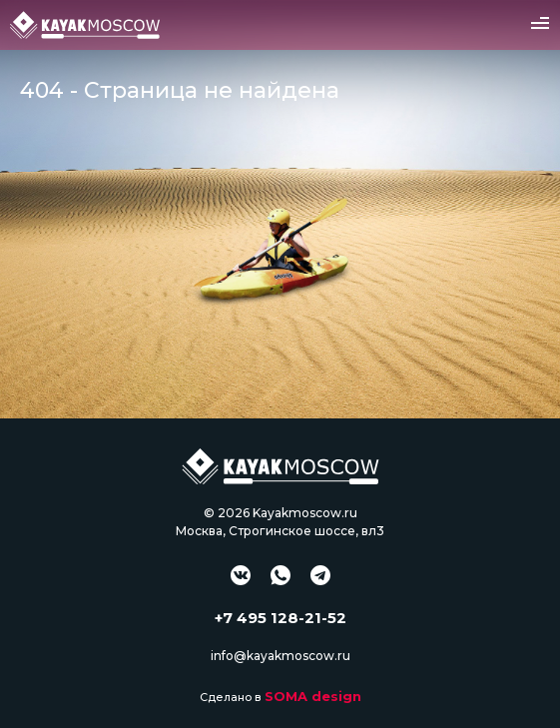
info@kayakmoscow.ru (280, 656)
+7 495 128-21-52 (280, 618)
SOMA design (313, 696)
